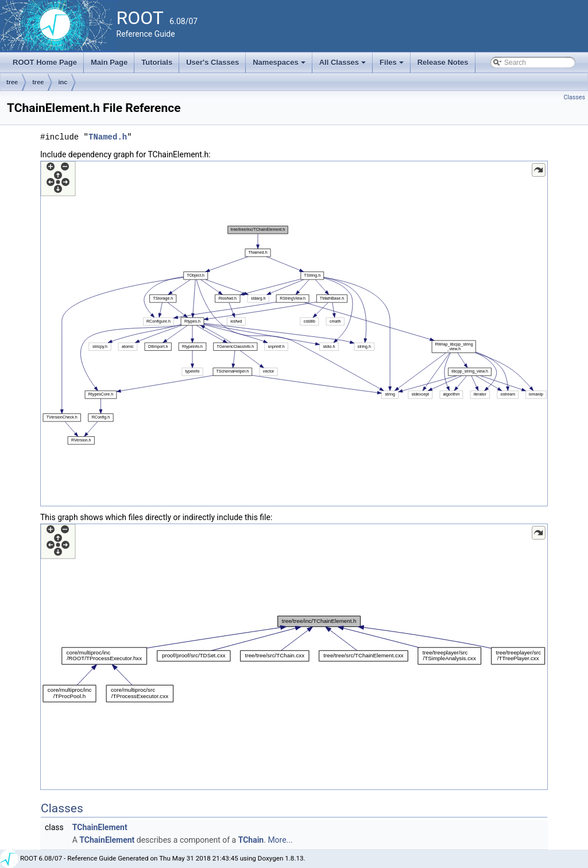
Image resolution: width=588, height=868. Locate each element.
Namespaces (280, 65)
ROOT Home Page (45, 62)
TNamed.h (108, 137)
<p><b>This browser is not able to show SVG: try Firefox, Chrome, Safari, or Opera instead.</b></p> (294, 334)
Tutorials (157, 62)
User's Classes (212, 62)
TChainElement (100, 827)
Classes (575, 97)
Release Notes (443, 62)
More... (280, 840)
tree (12, 82)
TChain (251, 840)
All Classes (344, 65)
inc (63, 82)
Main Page (109, 62)
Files (392, 65)
